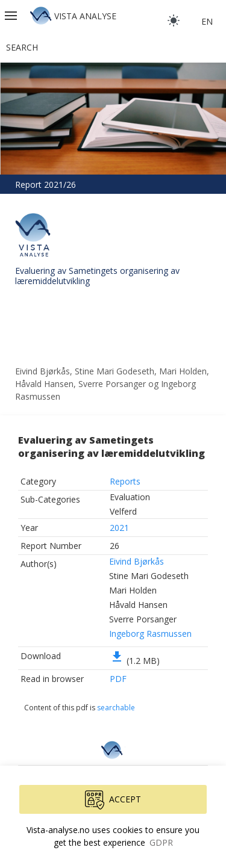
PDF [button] (118, 679)
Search (22, 47)
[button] (12, 16)
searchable (116, 708)
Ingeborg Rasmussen (150, 634)
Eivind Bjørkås (137, 561)
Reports (125, 481)
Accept (113, 800)
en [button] (207, 21)
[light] (174, 20)
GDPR (161, 842)
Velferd (123, 511)
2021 (119, 528)
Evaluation (130, 497)
